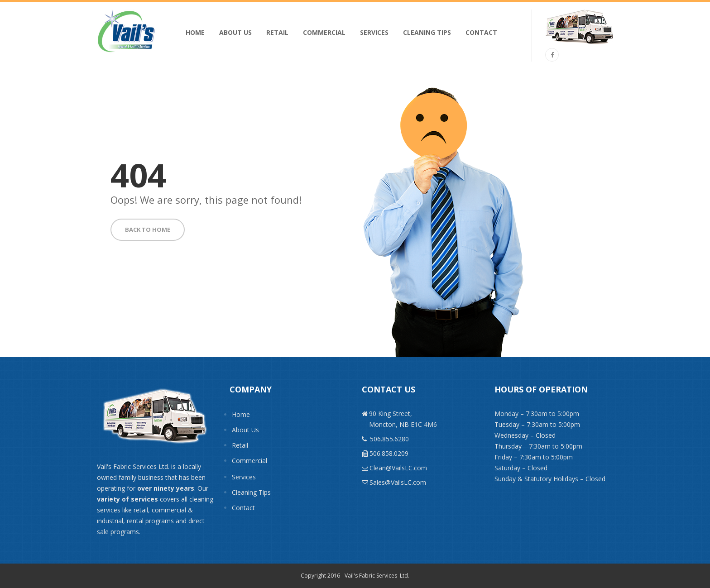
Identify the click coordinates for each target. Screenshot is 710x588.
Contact (481, 32)
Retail (277, 32)
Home (195, 32)
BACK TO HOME (148, 229)
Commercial (324, 32)
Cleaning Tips (427, 32)
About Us (235, 32)
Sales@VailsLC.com (398, 482)
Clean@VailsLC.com (398, 468)
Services (374, 32)
